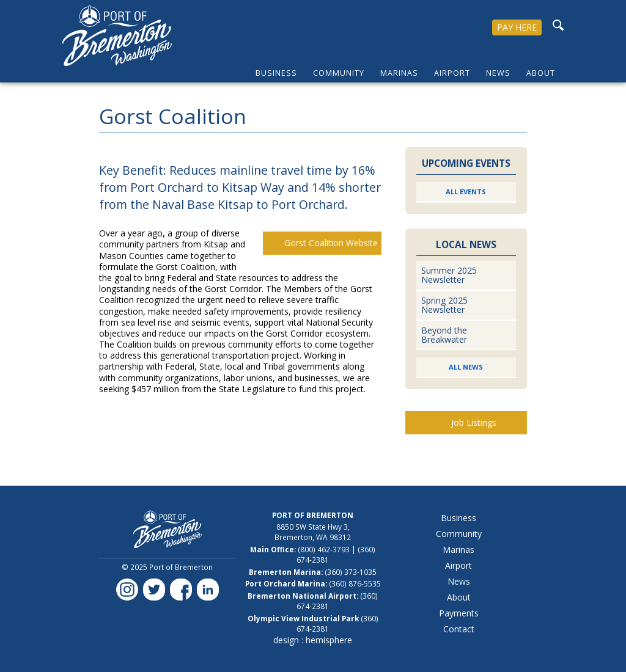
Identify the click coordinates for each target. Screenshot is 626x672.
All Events (466, 192)
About (541, 73)
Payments (459, 613)
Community (339, 73)
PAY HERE (517, 27)
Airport (452, 73)
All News (466, 367)
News (498, 73)
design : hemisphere (313, 640)
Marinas (399, 73)
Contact (459, 629)
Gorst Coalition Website (331, 243)
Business (276, 73)
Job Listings (474, 422)
